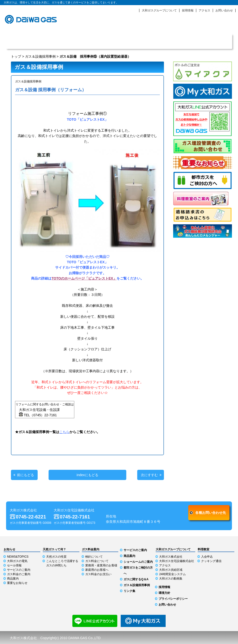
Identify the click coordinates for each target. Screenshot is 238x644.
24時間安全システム (172, 574)
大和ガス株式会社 (171, 557)
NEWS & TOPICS (25, 41)
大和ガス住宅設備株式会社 (177, 561)
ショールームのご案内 (138, 562)
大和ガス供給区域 (171, 570)
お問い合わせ (224, 10)
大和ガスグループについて (159, 10)
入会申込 (207, 557)
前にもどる (25, 475)
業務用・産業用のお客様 (101, 565)
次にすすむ (149, 475)
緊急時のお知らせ (192, 24)
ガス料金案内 (138, 41)
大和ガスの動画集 (171, 579)
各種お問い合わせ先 (211, 513)
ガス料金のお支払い (98, 574)
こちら (64, 432)
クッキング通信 (211, 561)
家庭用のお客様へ (97, 570)
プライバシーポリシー (173, 599)
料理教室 (204, 549)
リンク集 (129, 591)
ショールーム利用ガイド (213, 41)
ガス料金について (97, 561)
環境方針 (164, 593)
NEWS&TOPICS (18, 557)
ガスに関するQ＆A (136, 579)
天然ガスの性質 (56, 557)
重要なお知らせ (17, 583)
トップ (16, 56)
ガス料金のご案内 (19, 574)
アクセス (204, 10)
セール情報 (14, 565)
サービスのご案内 (100, 41)
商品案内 (175, 41)
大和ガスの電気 (17, 561)
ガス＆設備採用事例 (40, 56)
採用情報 (188, 10)
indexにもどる (87, 475)
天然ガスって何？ (63, 41)
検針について (94, 557)
